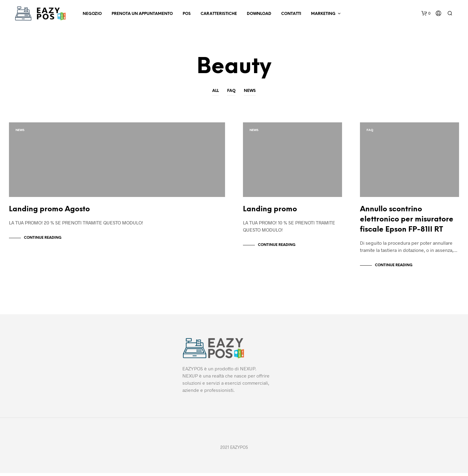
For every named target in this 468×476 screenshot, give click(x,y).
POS (187, 14)
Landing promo (270, 212)
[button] (426, 13)
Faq (231, 91)
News (250, 91)
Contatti (291, 14)
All (215, 91)
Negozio (92, 14)
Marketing (323, 14)
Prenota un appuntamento (142, 14)
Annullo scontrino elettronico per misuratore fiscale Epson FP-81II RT (407, 222)
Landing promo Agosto (49, 212)
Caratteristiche (219, 14)
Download (259, 14)
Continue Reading (43, 241)
